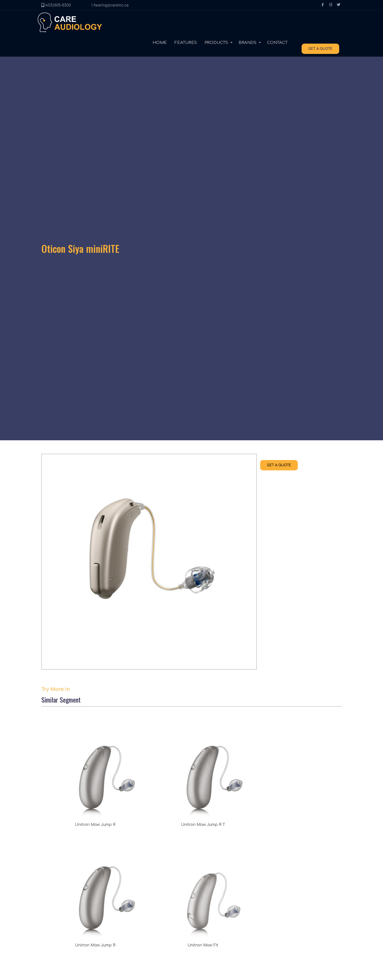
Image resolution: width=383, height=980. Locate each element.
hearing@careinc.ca (110, 5)
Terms (53, 912)
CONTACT (280, 24)
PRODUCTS (219, 24)
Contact (54, 890)
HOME (163, 24)
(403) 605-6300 (56, 5)
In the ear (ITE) (135, 901)
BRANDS (250, 24)
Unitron (204, 879)
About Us (55, 879)
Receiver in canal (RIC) (143, 879)
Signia (203, 890)
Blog (51, 901)
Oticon (203, 901)
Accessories (133, 912)
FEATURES (189, 24)
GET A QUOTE (323, 25)
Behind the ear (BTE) (141, 890)
